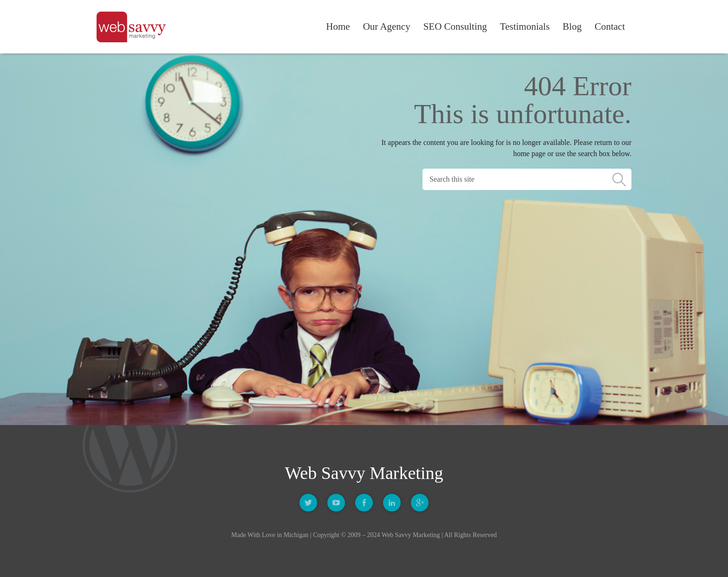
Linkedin (392, 503)
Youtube (336, 503)
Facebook (364, 503)
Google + (420, 503)
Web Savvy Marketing (134, 27)
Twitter (308, 503)
